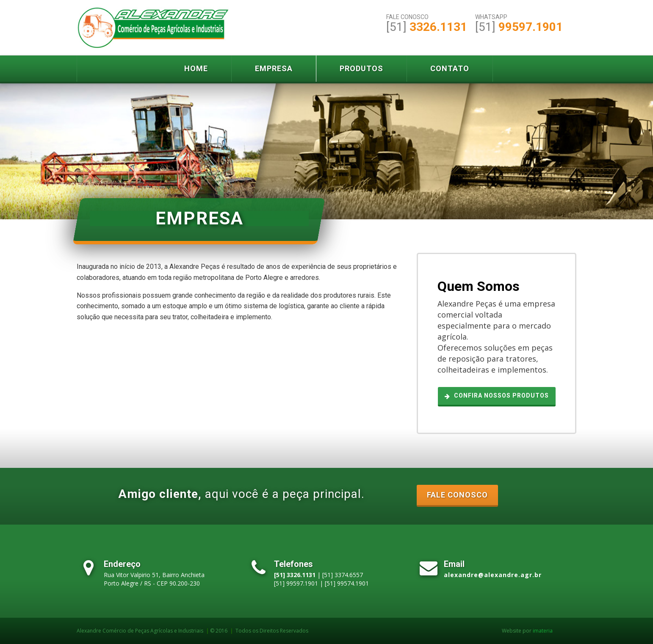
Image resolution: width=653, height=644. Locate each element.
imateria (543, 631)
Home (196, 68)
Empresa (274, 68)
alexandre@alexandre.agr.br (493, 575)
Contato (450, 68)
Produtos (361, 68)
